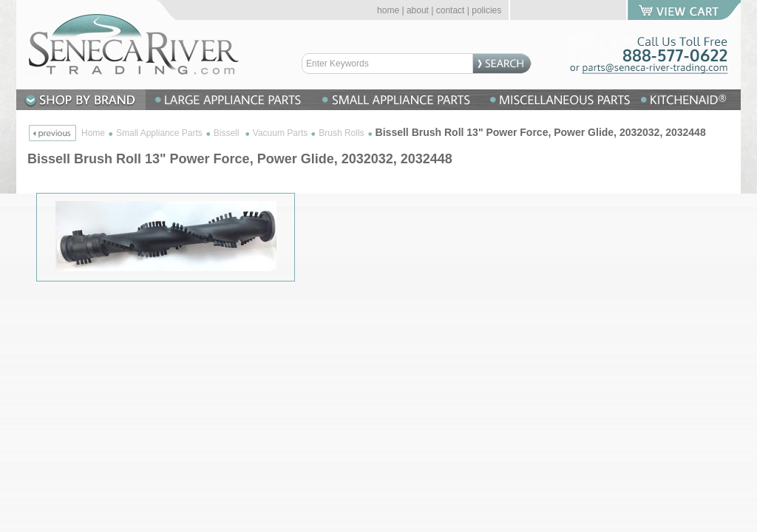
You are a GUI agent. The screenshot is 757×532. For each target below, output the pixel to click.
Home (93, 133)
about (418, 10)
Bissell (228, 133)
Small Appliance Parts (159, 133)
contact (451, 10)
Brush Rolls (341, 133)
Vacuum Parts (280, 133)
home (388, 10)
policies (486, 10)
